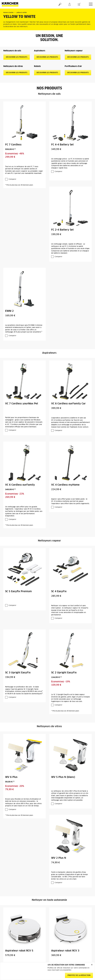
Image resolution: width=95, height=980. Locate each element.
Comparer (12, 179)
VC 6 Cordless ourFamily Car (68, 404)
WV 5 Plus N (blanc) (63, 777)
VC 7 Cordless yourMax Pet (22, 404)
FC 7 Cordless (13, 145)
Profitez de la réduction (79, 975)
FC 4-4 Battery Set (62, 145)
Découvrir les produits (17, 57)
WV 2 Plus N (59, 858)
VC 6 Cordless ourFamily (20, 485)
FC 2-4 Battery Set (62, 230)
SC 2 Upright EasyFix (64, 673)
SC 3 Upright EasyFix (18, 673)
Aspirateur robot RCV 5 (19, 951)
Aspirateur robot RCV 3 (65, 951)
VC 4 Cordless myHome (65, 485)
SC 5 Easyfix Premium (18, 591)
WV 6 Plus (11, 777)
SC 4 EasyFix (59, 591)
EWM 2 (9, 311)
